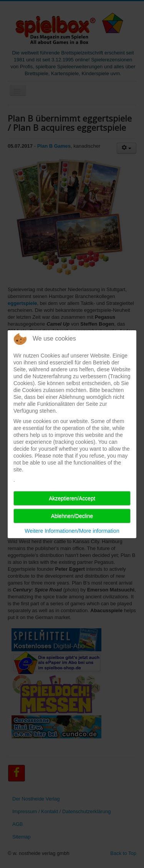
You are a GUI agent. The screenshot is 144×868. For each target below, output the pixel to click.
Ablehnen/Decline (72, 516)
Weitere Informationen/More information (72, 531)
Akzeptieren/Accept (72, 498)
